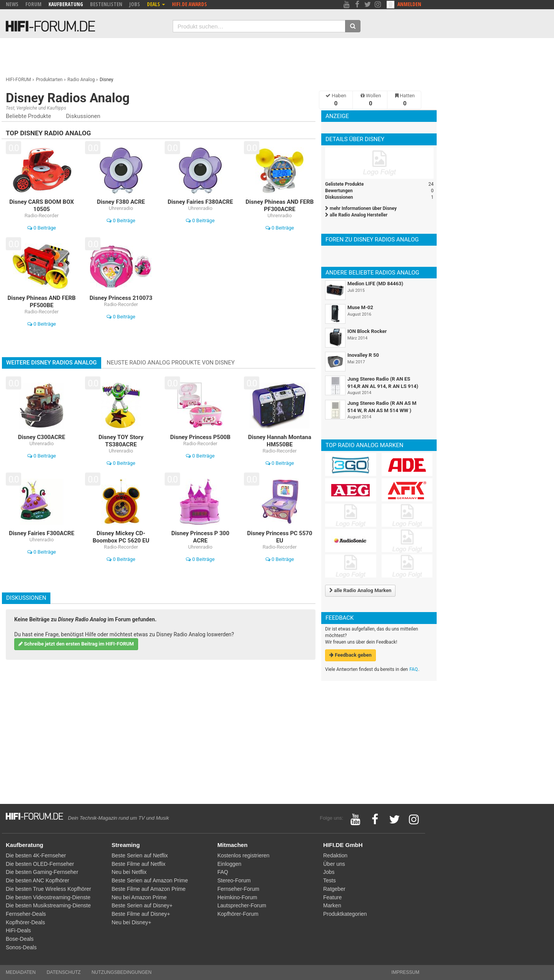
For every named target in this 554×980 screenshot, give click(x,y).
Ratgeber (334, 889)
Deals (156, 4)
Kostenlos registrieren (243, 855)
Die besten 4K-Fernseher (36, 855)
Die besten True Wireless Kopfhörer (48, 889)
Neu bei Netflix (129, 872)
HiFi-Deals (18, 930)
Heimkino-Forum (237, 897)
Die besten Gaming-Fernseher (42, 872)
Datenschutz (63, 972)
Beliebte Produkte (28, 116)
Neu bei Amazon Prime (139, 897)
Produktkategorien (345, 914)
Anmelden (409, 4)
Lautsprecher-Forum (242, 905)
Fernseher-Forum (238, 889)
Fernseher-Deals (26, 914)
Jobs (135, 4)
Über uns (334, 864)
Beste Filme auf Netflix (138, 864)
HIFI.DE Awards (189, 4)
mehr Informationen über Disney (361, 208)
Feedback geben (350, 655)
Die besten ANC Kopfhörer (38, 880)
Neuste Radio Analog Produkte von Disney (171, 363)
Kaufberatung (66, 4)
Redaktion (335, 855)
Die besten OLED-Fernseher (40, 864)
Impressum (405, 972)
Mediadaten (21, 972)
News (12, 4)
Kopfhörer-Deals (25, 922)
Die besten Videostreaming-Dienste (48, 897)
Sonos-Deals (21, 947)
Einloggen (229, 864)
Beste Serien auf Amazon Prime (150, 880)
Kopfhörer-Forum (238, 914)
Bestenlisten (106, 4)
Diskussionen (83, 116)
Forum (33, 4)
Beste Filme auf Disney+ (141, 914)
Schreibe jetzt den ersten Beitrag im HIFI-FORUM (76, 644)
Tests (330, 880)
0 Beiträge (42, 228)
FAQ (414, 669)
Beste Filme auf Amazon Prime (149, 889)
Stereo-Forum (234, 880)
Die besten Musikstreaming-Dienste (48, 905)
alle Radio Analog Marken (360, 590)
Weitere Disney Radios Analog (52, 363)
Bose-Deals (20, 939)
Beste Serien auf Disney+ (142, 905)
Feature (332, 897)
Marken (332, 905)
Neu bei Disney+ (131, 922)
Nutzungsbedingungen (122, 972)
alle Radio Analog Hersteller (356, 215)
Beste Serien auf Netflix (140, 855)
